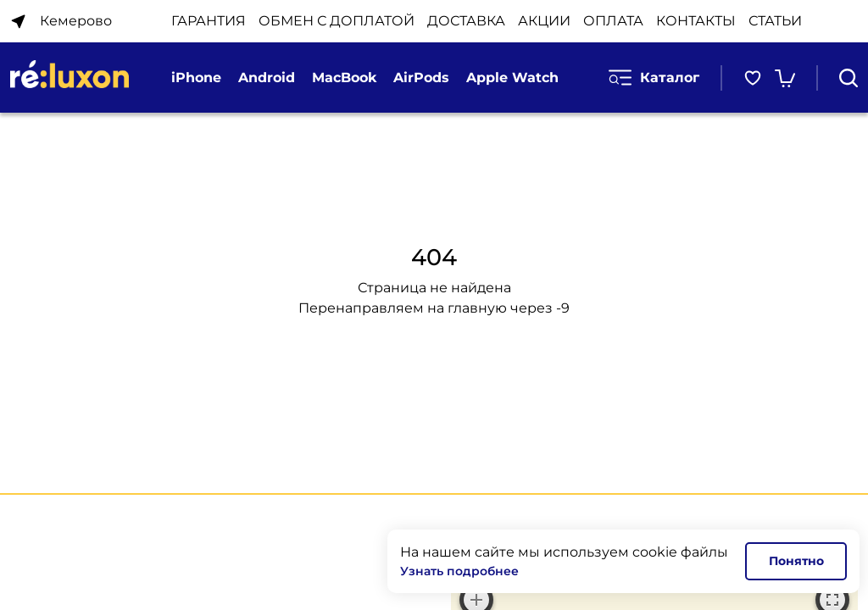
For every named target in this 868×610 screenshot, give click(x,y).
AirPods (421, 78)
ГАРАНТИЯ (209, 21)
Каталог (654, 78)
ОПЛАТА (613, 21)
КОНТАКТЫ (696, 21)
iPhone (196, 78)
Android (267, 78)
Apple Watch (512, 78)
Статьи (775, 21)
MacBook (344, 78)
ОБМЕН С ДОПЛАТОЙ (337, 21)
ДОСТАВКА (466, 21)
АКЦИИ (544, 21)
